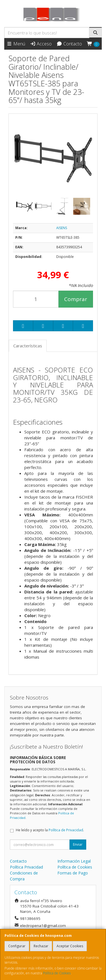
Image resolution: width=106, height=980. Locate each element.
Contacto (69, 44)
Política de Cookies (57, 973)
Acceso (41, 44)
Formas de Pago (73, 873)
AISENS (62, 228)
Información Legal (74, 861)
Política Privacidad (26, 867)
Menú (16, 44)
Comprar (76, 299)
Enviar (78, 844)
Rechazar (41, 946)
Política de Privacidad (66, 830)
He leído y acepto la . (50, 830)
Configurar (17, 946)
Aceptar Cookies (70, 946)
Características (28, 346)
